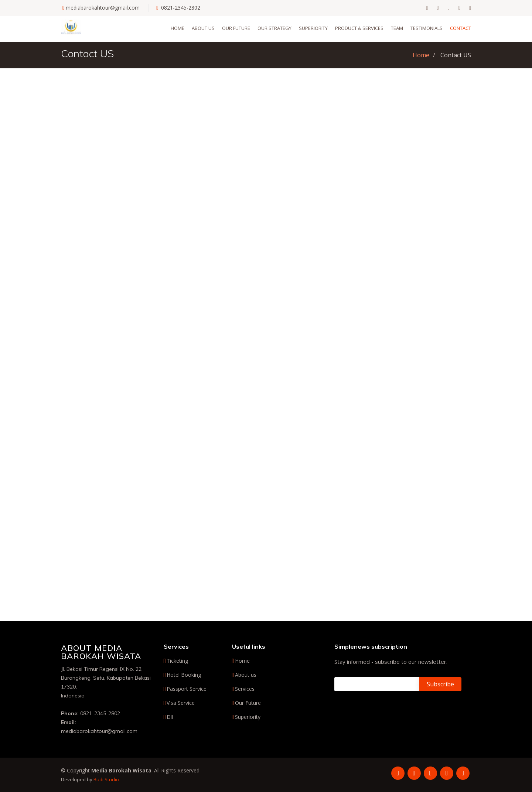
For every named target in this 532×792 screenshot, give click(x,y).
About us (203, 28)
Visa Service (181, 703)
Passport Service (187, 689)
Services (245, 689)
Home (178, 28)
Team (397, 28)
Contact (461, 28)
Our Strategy (274, 28)
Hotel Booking (184, 675)
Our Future (236, 28)
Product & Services (359, 28)
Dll (170, 717)
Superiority (313, 28)
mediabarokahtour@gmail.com (103, 8)
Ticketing (177, 661)
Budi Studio (106, 779)
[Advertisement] (266, 547)
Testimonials (427, 28)
